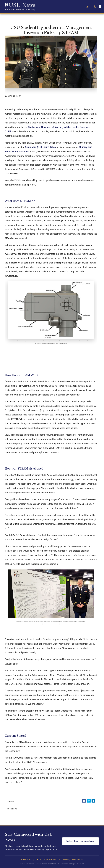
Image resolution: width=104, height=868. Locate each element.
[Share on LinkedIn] (93, 801)
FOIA (39, 860)
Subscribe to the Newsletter (81, 841)
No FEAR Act (50, 860)
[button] (95, 7)
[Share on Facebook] (84, 801)
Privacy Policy (28, 860)
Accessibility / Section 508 (71, 860)
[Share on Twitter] (89, 801)
